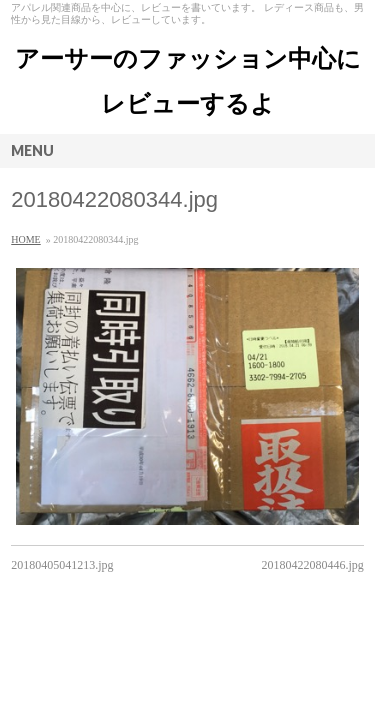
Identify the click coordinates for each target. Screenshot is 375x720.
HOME (25, 239)
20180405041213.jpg (62, 565)
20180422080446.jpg (312, 565)
